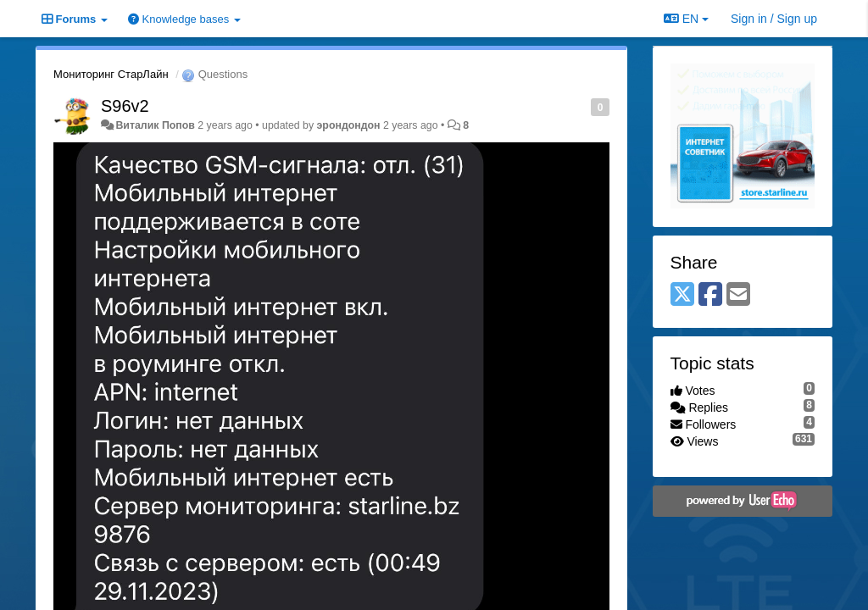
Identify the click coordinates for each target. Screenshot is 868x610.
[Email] (738, 295)
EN (686, 19)
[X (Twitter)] (682, 295)
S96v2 (125, 106)
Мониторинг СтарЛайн (111, 74)
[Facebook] (710, 295)
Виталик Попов (155, 125)
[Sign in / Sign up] (774, 19)
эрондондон (349, 125)
